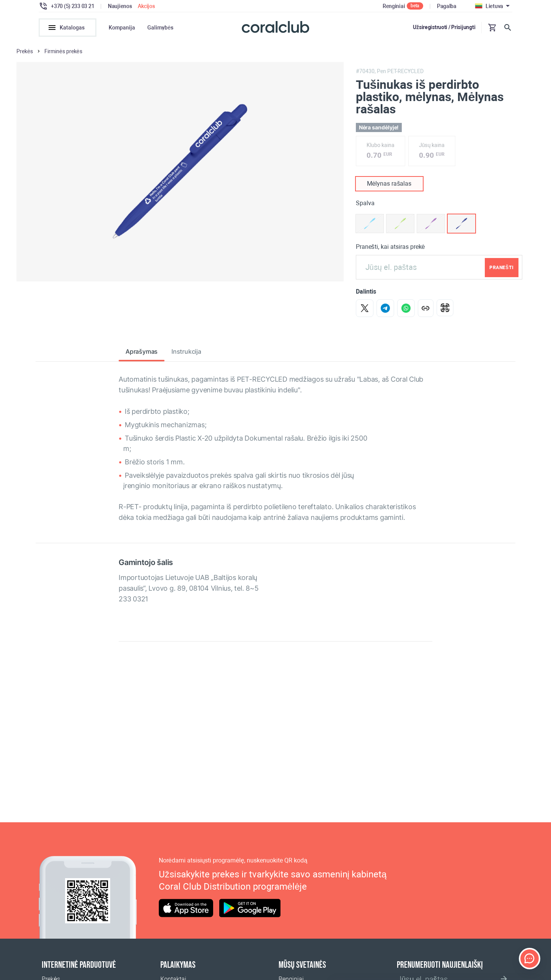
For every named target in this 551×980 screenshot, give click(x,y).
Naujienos (120, 6)
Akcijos (146, 6)
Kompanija (122, 28)
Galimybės (160, 28)
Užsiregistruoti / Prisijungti (444, 27)
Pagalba (447, 6)
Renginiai (394, 6)
